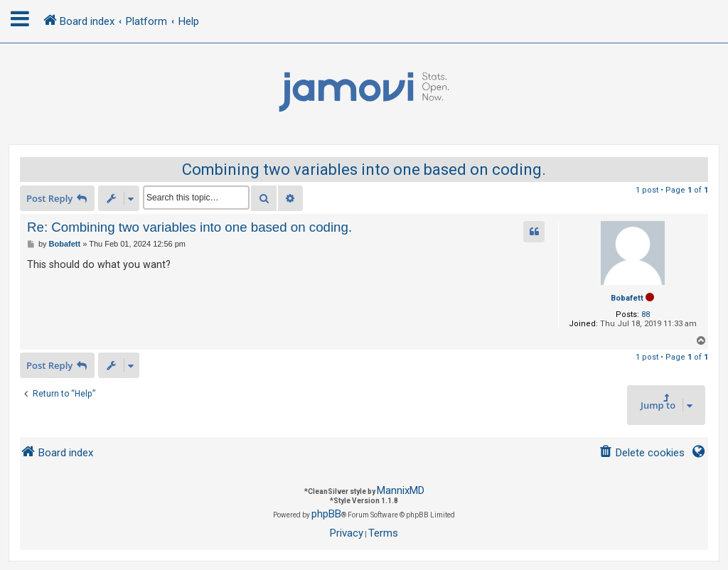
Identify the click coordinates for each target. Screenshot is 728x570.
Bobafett (627, 298)
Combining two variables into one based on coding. (364, 170)
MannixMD (401, 490)
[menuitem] (642, 453)
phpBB (326, 514)
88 (646, 314)
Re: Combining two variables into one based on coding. (189, 227)
